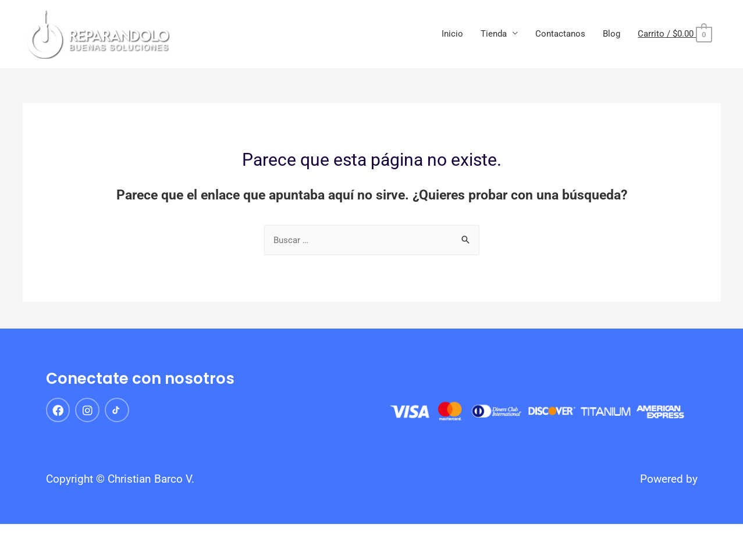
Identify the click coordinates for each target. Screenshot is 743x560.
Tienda (494, 34)
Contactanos (560, 34)
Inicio (452, 34)
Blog (612, 34)
